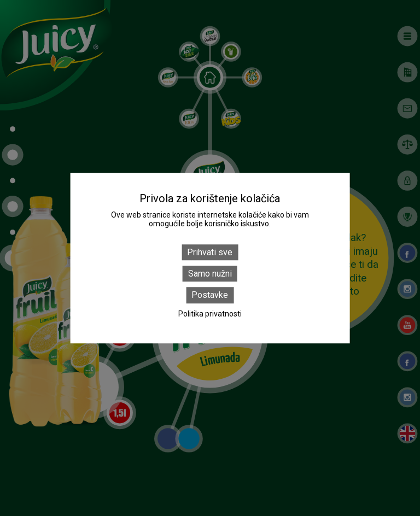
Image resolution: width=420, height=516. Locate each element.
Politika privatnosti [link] (210, 314)
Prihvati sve (210, 252)
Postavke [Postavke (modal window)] (210, 295)
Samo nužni (210, 274)
